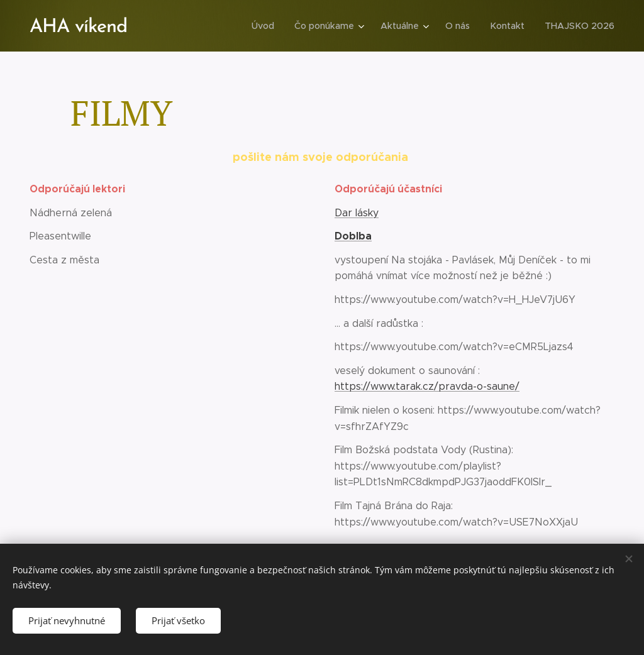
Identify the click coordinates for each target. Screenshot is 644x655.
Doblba (353, 236)
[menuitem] (270, 26)
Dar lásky (357, 213)
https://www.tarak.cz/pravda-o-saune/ (427, 387)
